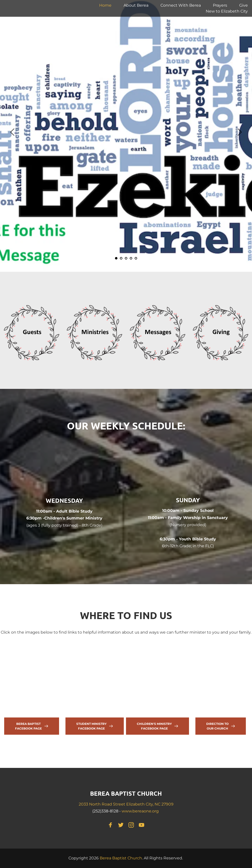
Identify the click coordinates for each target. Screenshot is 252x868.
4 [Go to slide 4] (131, 258)
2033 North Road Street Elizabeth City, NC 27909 (126, 804)
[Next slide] (239, 132)
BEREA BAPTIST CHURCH (126, 793)
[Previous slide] (13, 132)
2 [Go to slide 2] (121, 258)
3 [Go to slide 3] (126, 258)
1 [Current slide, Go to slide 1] (116, 258)
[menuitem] (105, 5)
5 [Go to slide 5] (136, 258)
